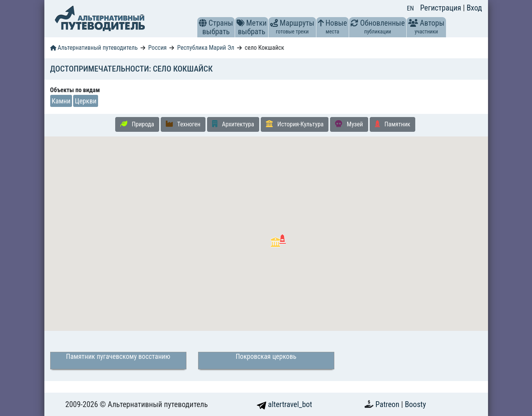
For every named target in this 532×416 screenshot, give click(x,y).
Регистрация (441, 8)
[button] (203, 23)
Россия (157, 48)
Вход (474, 8)
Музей (349, 124)
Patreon (388, 404)
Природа (137, 124)
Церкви (86, 101)
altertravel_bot (284, 404)
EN (411, 8)
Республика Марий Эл (206, 48)
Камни (61, 101)
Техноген (183, 124)
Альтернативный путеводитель (94, 48)
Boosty (415, 404)
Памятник (393, 124)
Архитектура (233, 124)
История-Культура (295, 124)
